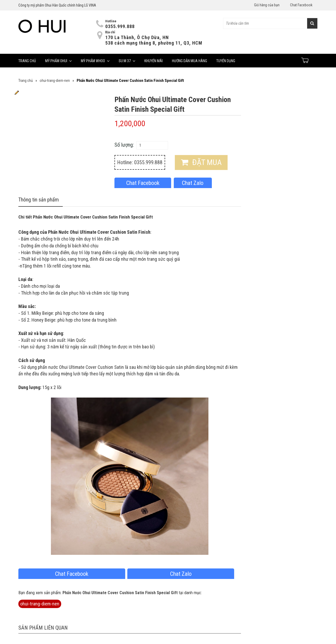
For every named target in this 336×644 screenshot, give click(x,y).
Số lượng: (124, 145)
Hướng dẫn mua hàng (190, 61)
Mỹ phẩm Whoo (95, 61)
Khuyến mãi (154, 61)
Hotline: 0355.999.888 (140, 162)
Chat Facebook (301, 5)
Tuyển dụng (226, 61)
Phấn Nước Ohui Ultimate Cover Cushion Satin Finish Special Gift (120, 593)
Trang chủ (27, 61)
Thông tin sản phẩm (39, 200)
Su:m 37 (127, 61)
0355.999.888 (120, 26)
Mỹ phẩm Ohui (58, 61)
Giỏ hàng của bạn (267, 5)
